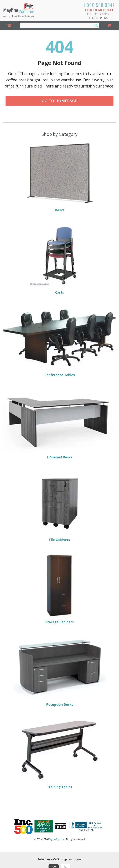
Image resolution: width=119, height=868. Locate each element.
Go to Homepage (60, 101)
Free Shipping (99, 18)
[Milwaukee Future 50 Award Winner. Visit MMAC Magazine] (60, 826)
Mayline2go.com (57, 839)
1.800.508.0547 (99, 5)
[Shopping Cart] (109, 25)
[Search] (96, 25)
